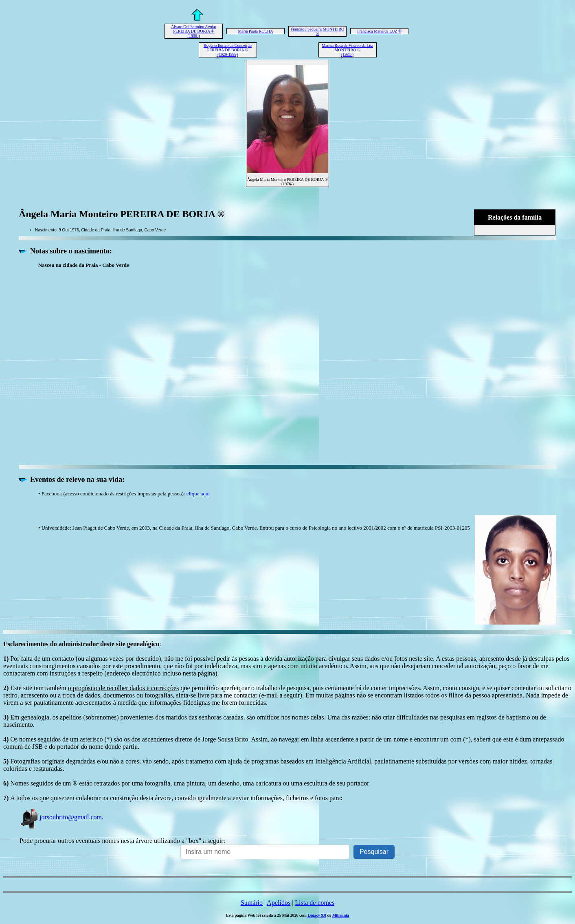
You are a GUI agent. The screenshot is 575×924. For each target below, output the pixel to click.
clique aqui (198, 494)
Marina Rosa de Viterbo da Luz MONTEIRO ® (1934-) (347, 50)
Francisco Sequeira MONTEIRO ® (318, 31)
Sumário (252, 903)
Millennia (341, 915)
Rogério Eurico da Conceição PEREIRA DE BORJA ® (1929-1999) (228, 50)
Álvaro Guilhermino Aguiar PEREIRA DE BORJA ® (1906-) (194, 31)
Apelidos (279, 903)
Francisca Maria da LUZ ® (379, 31)
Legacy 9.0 (317, 915)
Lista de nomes (315, 903)
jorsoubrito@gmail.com (61, 817)
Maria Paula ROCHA (255, 31)
